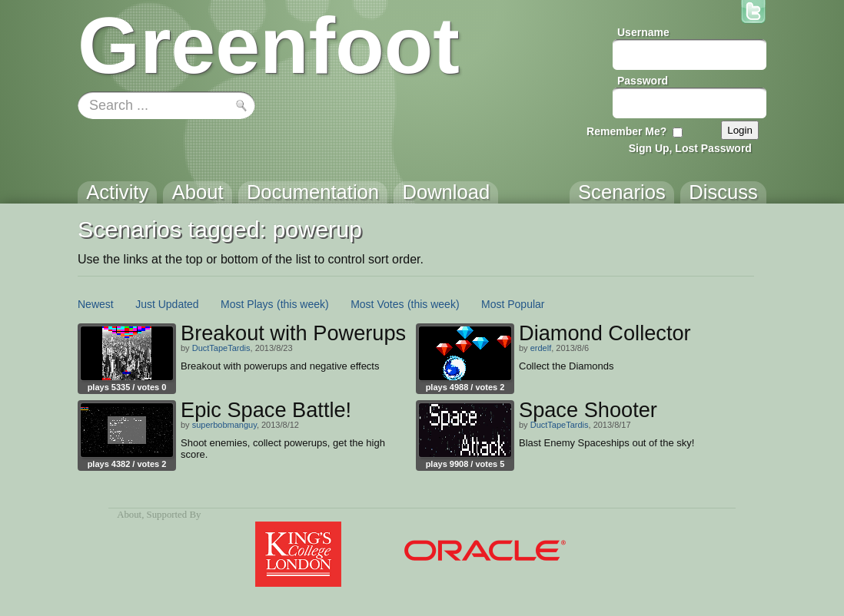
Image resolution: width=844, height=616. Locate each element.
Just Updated (167, 304)
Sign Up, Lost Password (690, 148)
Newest (96, 304)
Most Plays (247, 304)
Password (643, 81)
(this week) (303, 304)
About (129, 515)
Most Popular (513, 304)
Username (643, 32)
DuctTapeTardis (221, 348)
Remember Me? (626, 131)
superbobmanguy (224, 425)
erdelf (541, 348)
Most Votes (377, 304)
